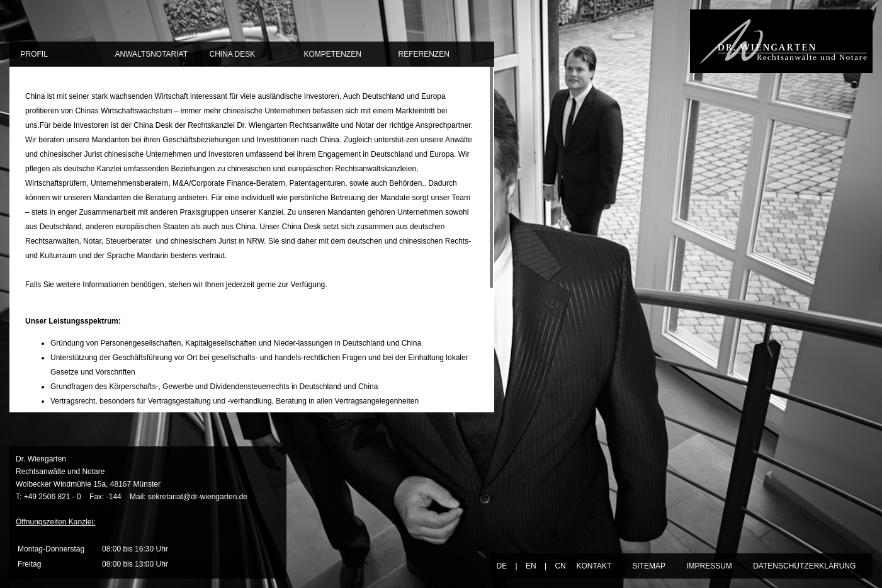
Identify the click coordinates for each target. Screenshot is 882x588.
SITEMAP (648, 566)
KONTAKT (594, 566)
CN (560, 566)
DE (501, 566)
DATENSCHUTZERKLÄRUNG (804, 566)
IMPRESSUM (709, 566)
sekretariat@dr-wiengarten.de (198, 497)
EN (531, 566)
